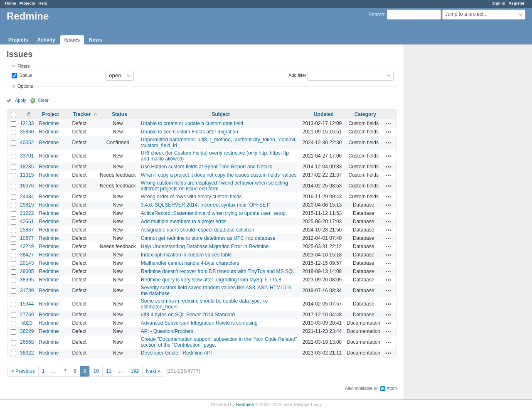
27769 (27, 315)
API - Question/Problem (167, 331)
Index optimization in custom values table (186, 255)
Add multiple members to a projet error (183, 222)
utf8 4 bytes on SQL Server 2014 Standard (188, 315)
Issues (72, 40)
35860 (27, 132)
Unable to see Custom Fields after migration (190, 132)
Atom (392, 388)
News (95, 40)
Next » (153, 371)
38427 (27, 255)
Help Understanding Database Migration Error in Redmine (205, 246)
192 (135, 371)
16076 (27, 186)
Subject (221, 114)
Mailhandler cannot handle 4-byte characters (190, 263)
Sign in (499, 3)
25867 (27, 230)
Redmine (49, 123)
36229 (27, 331)
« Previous (23, 371)
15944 (27, 304)
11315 (27, 175)
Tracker (82, 114)
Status (25, 75)
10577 (27, 238)
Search (376, 15)
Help (43, 3)
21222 (27, 213)
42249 (27, 246)
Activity (46, 40)
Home (11, 3)
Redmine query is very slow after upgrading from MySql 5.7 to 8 (211, 280)
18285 (27, 167)
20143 (27, 263)
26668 (27, 342)
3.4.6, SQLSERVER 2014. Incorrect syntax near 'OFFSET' (206, 205)
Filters (23, 66)
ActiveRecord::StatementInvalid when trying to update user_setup (213, 213)
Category (365, 114)
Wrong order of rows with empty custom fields (191, 197)
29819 (27, 205)
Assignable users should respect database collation (198, 230)
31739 (27, 291)
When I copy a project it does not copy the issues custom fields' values (219, 175)
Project (50, 114)
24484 (27, 197)
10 (96, 371)
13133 (27, 123)
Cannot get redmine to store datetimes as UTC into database (208, 238)
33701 (27, 156)
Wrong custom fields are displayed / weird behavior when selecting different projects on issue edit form (214, 186)
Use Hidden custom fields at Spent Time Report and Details (207, 167)
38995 (27, 280)
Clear (43, 100)
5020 (27, 323)
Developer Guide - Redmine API (176, 353)
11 (109, 371)
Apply (21, 100)
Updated (324, 114)
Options (25, 86)
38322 (27, 353)
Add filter (297, 75)
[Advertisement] (446, 175)
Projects (27, 3)
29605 (27, 271)
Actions (389, 123)
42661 (27, 222)
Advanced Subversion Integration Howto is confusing (199, 323)
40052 (27, 143)
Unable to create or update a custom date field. (193, 123)
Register (517, 3)
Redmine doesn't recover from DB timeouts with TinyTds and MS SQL (218, 271)
